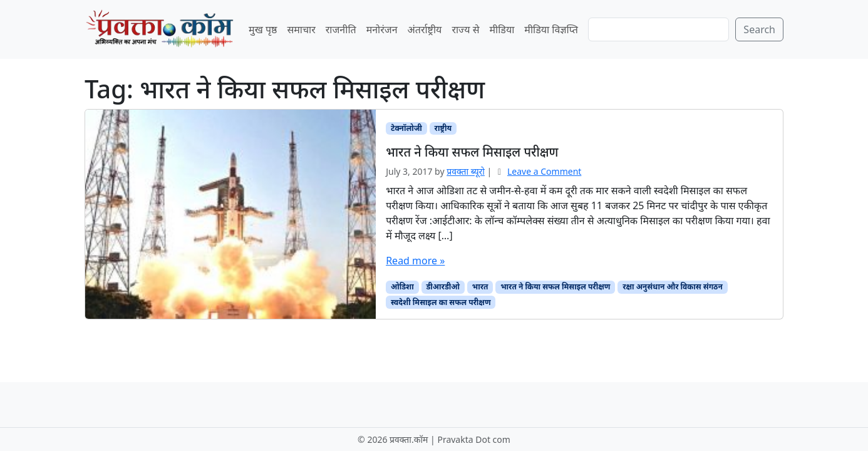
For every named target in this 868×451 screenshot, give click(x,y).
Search (759, 29)
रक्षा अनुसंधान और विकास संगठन (673, 287)
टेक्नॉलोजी (406, 128)
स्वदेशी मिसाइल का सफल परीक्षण (441, 302)
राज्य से (465, 29)
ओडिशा (402, 287)
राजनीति (341, 29)
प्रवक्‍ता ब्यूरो (466, 171)
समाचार (301, 29)
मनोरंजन (382, 29)
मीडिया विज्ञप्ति (551, 29)
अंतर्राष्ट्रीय (425, 29)
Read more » (415, 261)
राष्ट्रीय (443, 128)
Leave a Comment (544, 171)
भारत (480, 287)
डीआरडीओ (443, 287)
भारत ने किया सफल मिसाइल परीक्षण (555, 287)
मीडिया (502, 29)
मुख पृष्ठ (263, 29)
